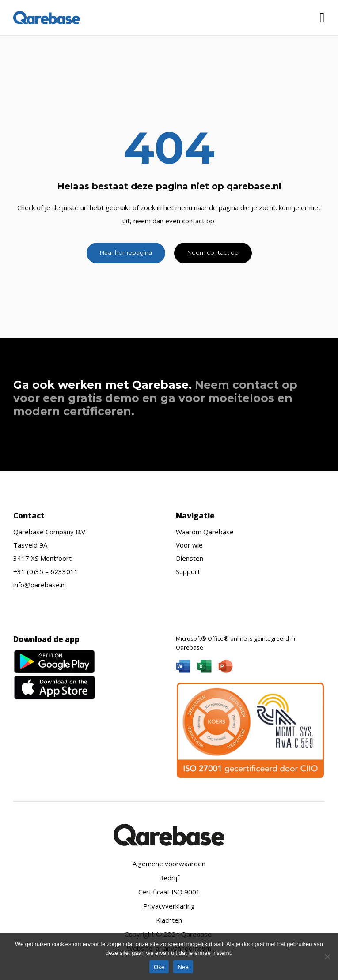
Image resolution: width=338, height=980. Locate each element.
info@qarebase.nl (40, 585)
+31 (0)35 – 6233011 (46, 571)
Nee (183, 967)
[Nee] (327, 957)
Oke (159, 967)
